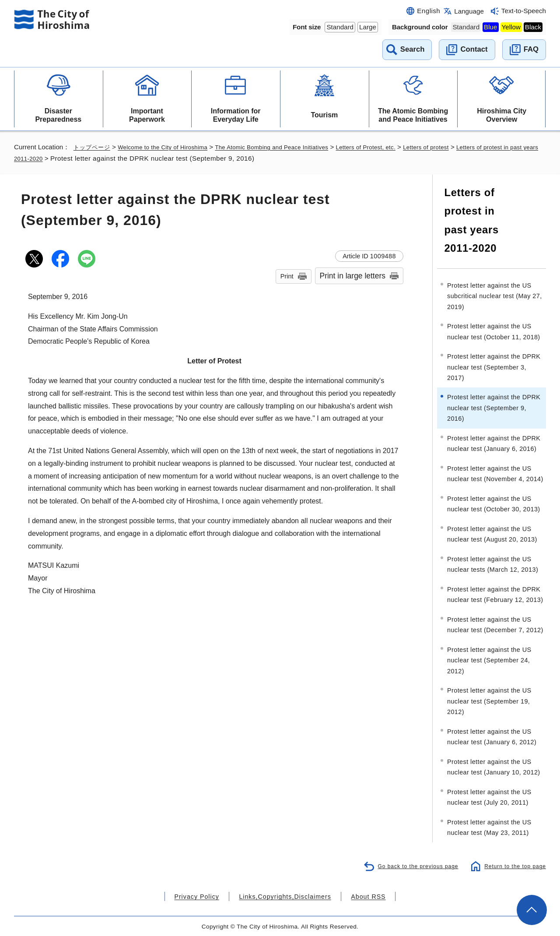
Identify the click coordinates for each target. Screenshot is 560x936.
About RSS (357, 895)
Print (287, 276)
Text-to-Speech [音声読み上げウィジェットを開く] (524, 11)
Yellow (511, 27)
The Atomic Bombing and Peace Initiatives (413, 115)
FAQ (531, 49)
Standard (340, 27)
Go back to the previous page (412, 864)
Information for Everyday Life (236, 115)
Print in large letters (353, 276)
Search (413, 49)
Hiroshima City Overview (502, 115)
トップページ (93, 147)
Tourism (324, 115)
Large (368, 27)
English (429, 11)
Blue (490, 27)
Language (469, 11)
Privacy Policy (207, 895)
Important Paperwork (147, 115)
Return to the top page (513, 864)
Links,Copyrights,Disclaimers (284, 895)
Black (533, 27)
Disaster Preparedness (58, 115)
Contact (474, 49)
